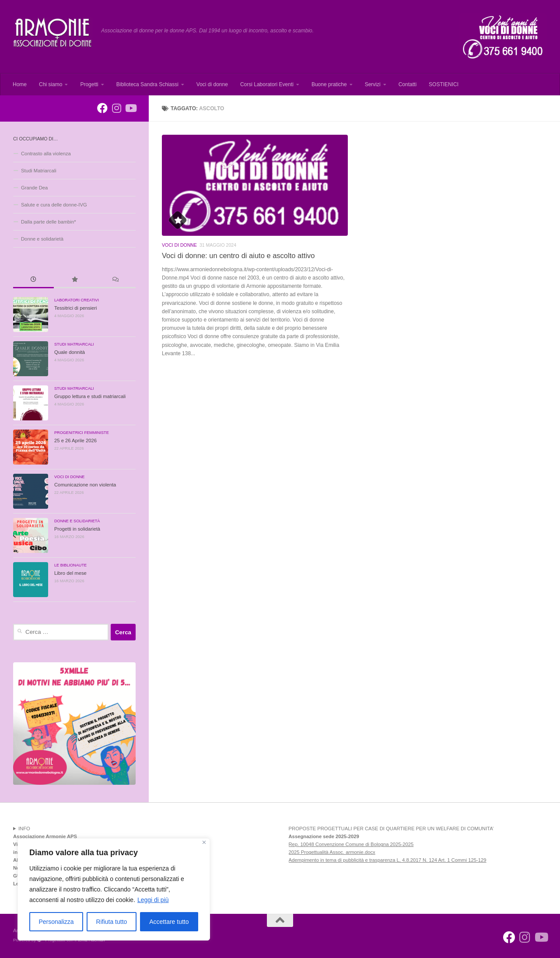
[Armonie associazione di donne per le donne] (102, 108)
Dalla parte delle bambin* (49, 222)
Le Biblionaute (70, 565)
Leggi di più (153, 900)
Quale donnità (70, 352)
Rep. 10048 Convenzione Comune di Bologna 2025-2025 (351, 844)
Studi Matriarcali (39, 171)
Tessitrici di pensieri (76, 308)
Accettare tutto (169, 922)
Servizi (373, 84)
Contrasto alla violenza (46, 154)
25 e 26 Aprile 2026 (75, 441)
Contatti (408, 84)
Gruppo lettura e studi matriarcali (90, 396)
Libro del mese (70, 573)
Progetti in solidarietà (77, 529)
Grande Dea (34, 188)
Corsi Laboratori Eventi (267, 84)
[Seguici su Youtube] (130, 108)
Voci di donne (212, 84)
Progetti (89, 84)
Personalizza (56, 922)
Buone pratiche (329, 84)
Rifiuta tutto (112, 922)
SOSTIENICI (444, 84)
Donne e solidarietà (42, 239)
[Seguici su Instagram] (116, 108)
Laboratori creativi (77, 300)
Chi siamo (51, 84)
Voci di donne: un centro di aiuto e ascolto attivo (238, 255)
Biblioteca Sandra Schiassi (147, 84)
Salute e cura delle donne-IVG (54, 205)
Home (20, 84)
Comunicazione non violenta (85, 485)
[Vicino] (204, 842)
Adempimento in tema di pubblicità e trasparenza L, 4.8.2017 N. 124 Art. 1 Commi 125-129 (388, 860)
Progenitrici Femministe (82, 433)
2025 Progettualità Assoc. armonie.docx (332, 852)
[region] (114, 889)
